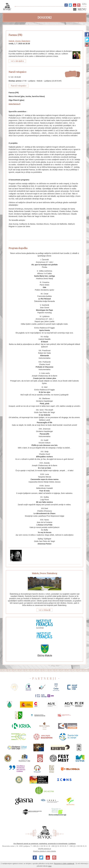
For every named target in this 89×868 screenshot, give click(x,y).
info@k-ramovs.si (45, 849)
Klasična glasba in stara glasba (44, 851)
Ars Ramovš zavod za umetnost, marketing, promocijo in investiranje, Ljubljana (45, 844)
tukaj (50, 866)
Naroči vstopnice (19, 86)
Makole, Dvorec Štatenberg (19, 41)
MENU (82, 9)
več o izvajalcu (17, 61)
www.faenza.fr (15, 104)
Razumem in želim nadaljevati (64, 864)
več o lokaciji (45, 610)
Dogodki (45, 17)
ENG (84, 4)
